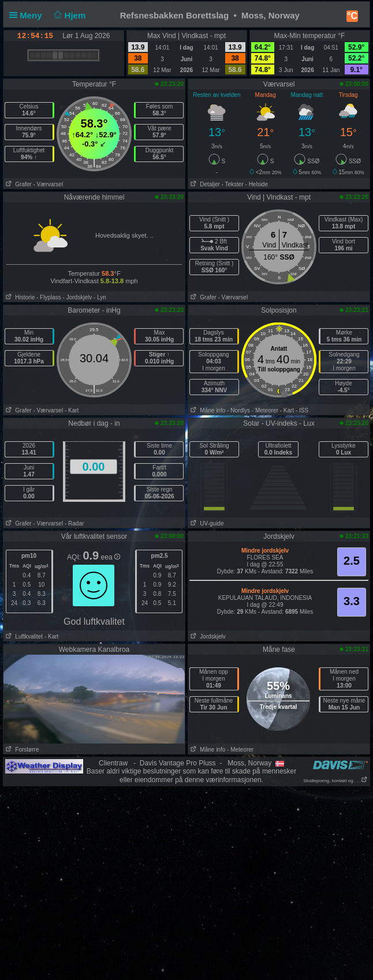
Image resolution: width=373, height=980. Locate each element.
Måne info (207, 410)
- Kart (72, 410)
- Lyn (100, 297)
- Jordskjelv (78, 297)
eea (111, 557)
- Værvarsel (48, 184)
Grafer (18, 184)
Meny (28, 15)
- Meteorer (265, 410)
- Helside (257, 184)
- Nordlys (238, 410)
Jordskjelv (207, 637)
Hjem (69, 15)
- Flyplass (49, 297)
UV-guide (206, 523)
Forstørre (21, 750)
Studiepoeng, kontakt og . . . (335, 781)
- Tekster (233, 184)
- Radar (74, 523)
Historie (19, 297)
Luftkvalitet (23, 637)
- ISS (302, 410)
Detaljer (204, 184)
